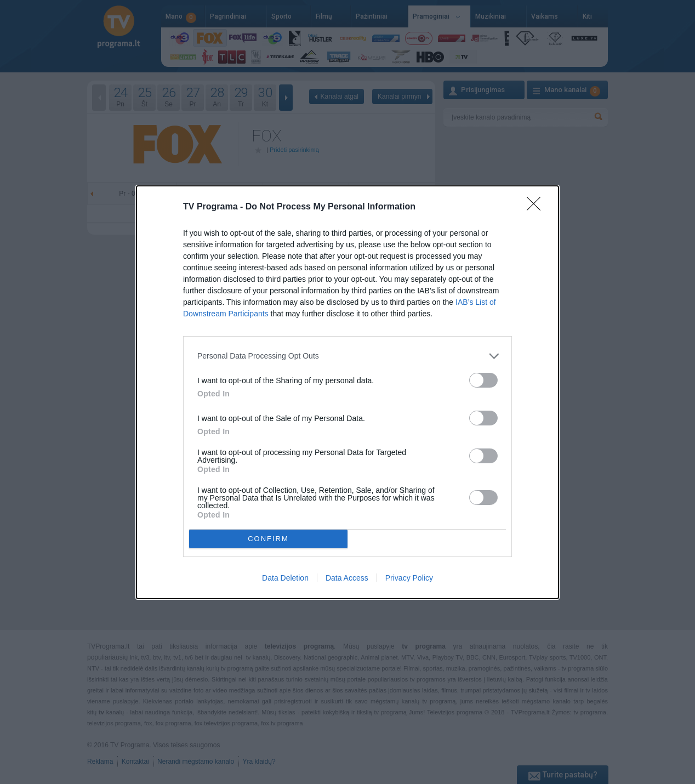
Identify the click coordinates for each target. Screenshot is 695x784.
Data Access (347, 578)
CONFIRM (268, 538)
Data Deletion (285, 578)
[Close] (537, 207)
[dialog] (347, 392)
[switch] (483, 380)
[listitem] (347, 356)
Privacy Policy (409, 578)
